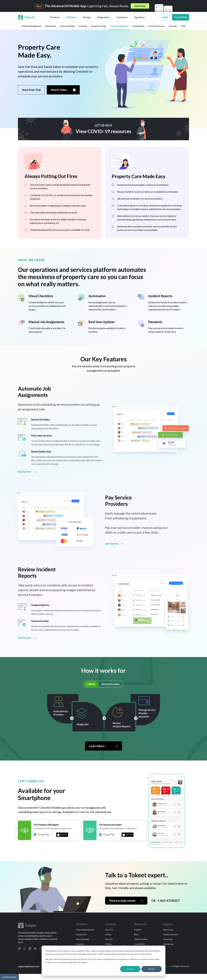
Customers (122, 17)
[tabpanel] (103, 722)
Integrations (103, 17)
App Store (140, 17)
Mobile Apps (138, 26)
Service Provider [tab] (111, 684)
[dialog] (103, 961)
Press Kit (109, 939)
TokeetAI (173, 26)
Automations (81, 934)
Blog (136, 934)
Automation (51, 26)
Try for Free (181, 17)
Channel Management (31, 26)
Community (168, 939)
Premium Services (156, 26)
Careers (108, 944)
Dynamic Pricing (99, 26)
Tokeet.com (166, 966)
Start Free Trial (31, 90)
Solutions (71, 17)
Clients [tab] (91, 684)
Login (165, 17)
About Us (109, 930)
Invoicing (83, 26)
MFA (183, 26)
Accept (130, 969)
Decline (152, 969)
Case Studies (140, 944)
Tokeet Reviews (141, 939)
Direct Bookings (67, 26)
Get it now (140, 6)
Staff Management (119, 26)
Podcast (138, 930)
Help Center (168, 930)
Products (55, 17)
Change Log (168, 944)
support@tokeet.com (29, 966)
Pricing (87, 17)
